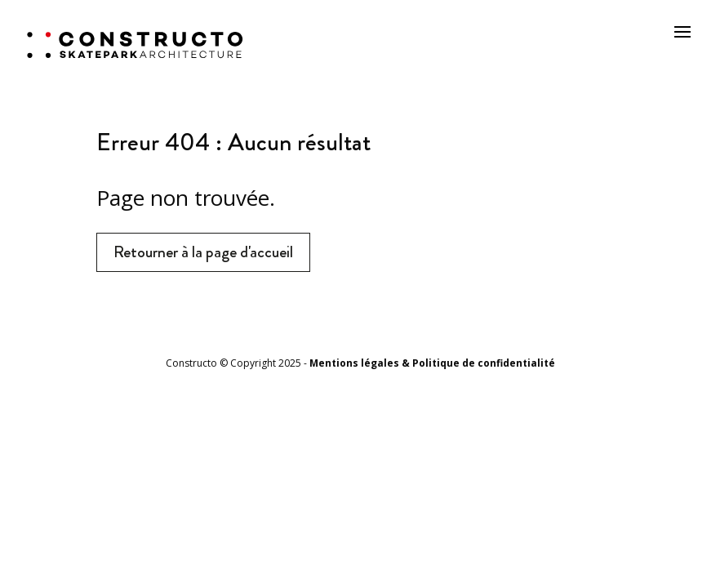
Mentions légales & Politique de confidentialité (432, 363)
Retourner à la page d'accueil (203, 252)
